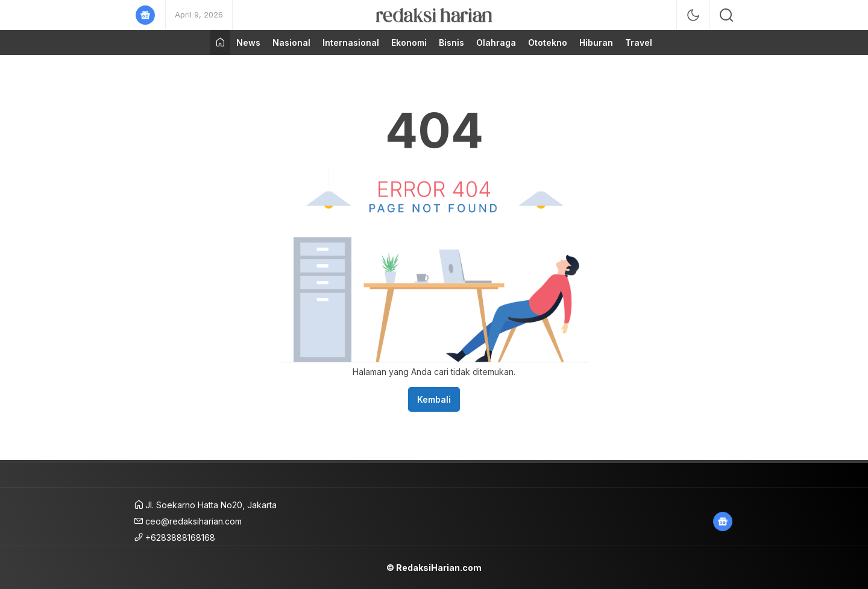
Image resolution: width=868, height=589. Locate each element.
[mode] (693, 15)
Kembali (434, 399)
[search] (726, 15)
